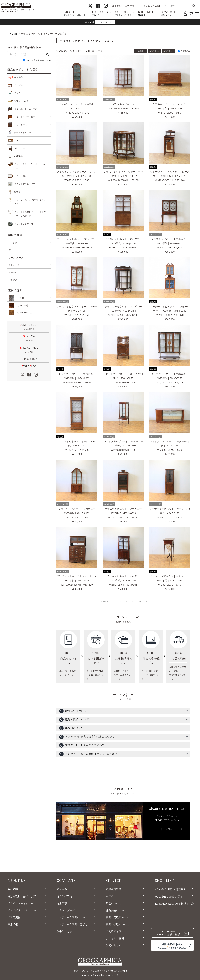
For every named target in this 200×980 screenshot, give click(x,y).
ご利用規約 (14, 917)
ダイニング (14, 250)
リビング (13, 243)
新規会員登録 (29, 359)
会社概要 (13, 889)
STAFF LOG (29, 366)
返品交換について (116, 910)
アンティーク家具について (72, 917)
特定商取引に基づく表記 (22, 896)
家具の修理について (117, 924)
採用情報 (13, 924)
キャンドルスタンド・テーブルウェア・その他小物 (30, 214)
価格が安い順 (169, 51)
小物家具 (18, 156)
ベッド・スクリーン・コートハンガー (30, 166)
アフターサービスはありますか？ (82, 745)
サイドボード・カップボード (28, 109)
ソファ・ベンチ (22, 101)
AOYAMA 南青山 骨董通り (171, 889)
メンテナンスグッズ (24, 224)
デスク (17, 140)
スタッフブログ (66, 910)
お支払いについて (73, 711)
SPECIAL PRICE (29, 350)
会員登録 (117, 6)
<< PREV (104, 602)
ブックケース (20, 125)
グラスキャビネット (24, 133)
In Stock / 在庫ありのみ (39, 61)
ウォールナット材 (23, 313)
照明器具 (18, 192)
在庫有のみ (185, 51)
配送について (114, 903)
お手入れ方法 (65, 931)
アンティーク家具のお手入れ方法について (87, 737)
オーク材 (19, 298)
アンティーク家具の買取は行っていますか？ (88, 754)
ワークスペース (16, 258)
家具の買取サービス (117, 917)
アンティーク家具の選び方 (72, 924)
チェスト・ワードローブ (26, 117)
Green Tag (29, 338)
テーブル (18, 85)
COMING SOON (29, 327)
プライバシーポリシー (20, 903)
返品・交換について (74, 720)
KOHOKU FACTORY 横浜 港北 (174, 903)
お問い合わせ (114, 945)
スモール (13, 272)
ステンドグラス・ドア (25, 184)
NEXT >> (143, 602)
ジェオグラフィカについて (23, 910)
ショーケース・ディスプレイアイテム (30, 202)
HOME (13, 34)
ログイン (111, 896)
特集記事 (62, 903)
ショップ (13, 280)
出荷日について (71, 728)
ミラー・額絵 (20, 176)
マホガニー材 (21, 305)
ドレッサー (19, 148)
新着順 (141, 51)
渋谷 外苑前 (169, 896)
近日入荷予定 (65, 896)
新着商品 (18, 77)
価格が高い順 (155, 51)
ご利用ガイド (132, 6)
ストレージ (14, 265)
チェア (17, 93)
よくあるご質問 (151, 6)
